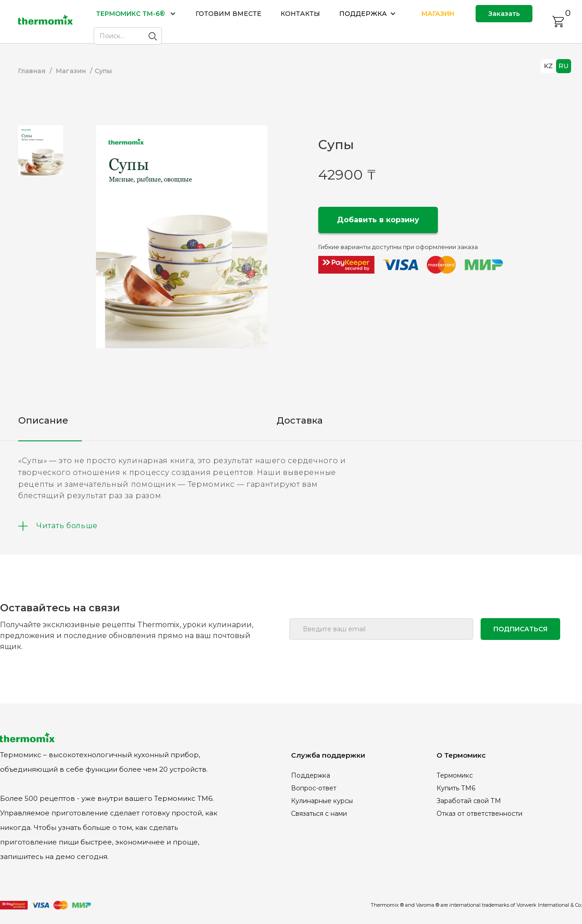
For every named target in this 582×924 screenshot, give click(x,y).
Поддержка (311, 775)
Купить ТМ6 (456, 788)
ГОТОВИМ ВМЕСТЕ (228, 14)
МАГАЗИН (438, 14)
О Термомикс (461, 755)
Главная (32, 71)
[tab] (41, 150)
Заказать (504, 14)
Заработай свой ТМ (469, 801)
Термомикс (455, 775)
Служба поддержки (328, 755)
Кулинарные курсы (322, 801)
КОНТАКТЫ (300, 14)
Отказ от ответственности (479, 814)
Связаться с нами (319, 814)
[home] (45, 22)
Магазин (71, 71)
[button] (136, 14)
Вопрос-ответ (314, 788)
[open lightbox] (182, 237)
